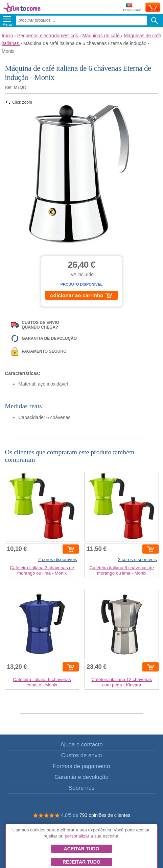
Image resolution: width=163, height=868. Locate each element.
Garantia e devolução (81, 777)
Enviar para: (132, 8)
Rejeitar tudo (81, 862)
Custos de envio (81, 755)
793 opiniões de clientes (105, 815)
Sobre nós (82, 788)
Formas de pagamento (82, 766)
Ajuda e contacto (81, 745)
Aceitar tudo (82, 849)
